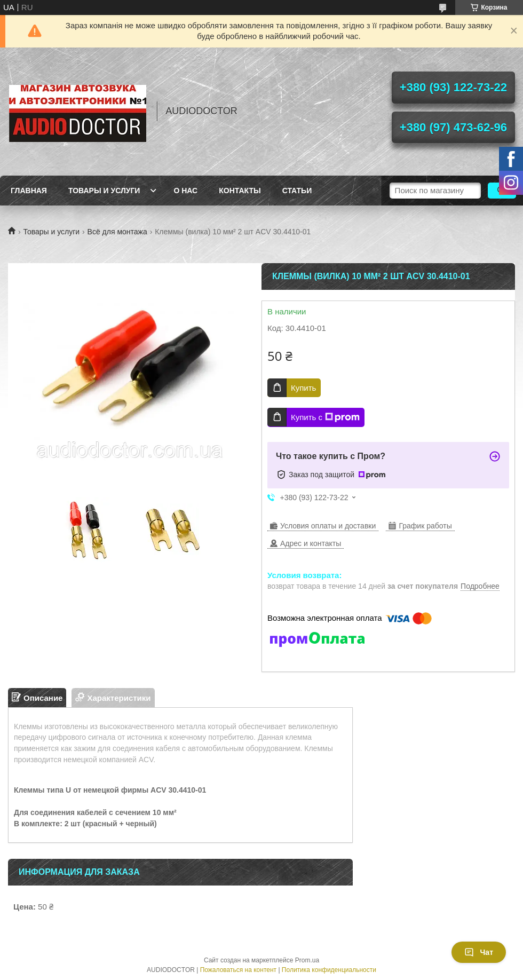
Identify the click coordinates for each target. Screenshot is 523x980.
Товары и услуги (104, 191)
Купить (303, 388)
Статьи (297, 191)
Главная (29, 191)
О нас (185, 191)
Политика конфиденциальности (329, 970)
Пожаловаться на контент (238, 970)
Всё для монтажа (117, 232)
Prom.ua (307, 960)
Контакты (240, 191)
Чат (479, 952)
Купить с (325, 417)
